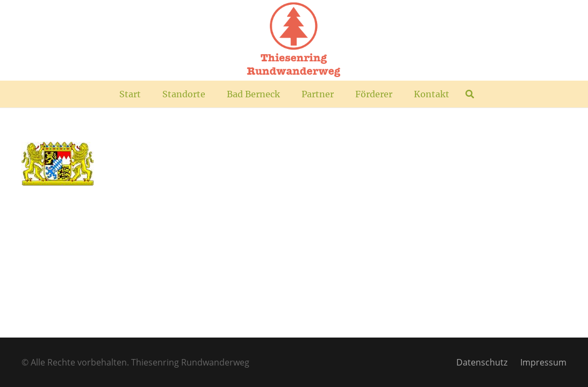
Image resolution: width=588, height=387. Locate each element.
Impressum (543, 362)
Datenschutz (482, 362)
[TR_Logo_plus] (294, 40)
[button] (469, 94)
